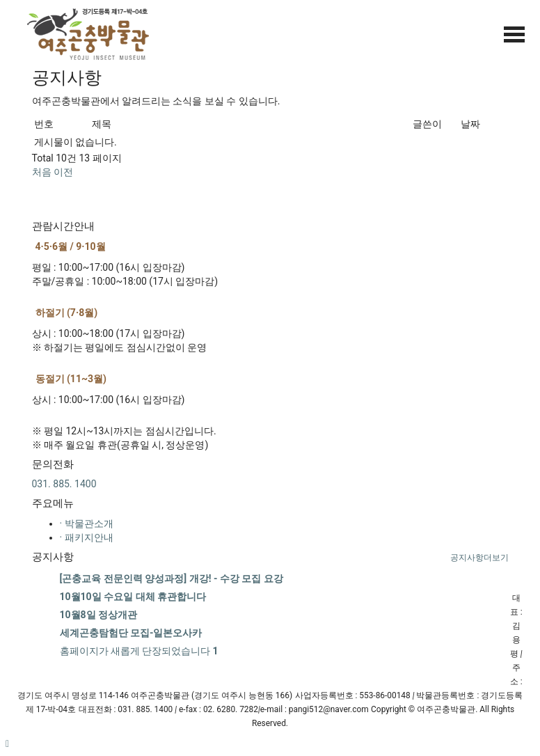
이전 (63, 172)
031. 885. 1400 (64, 484)
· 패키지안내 (87, 537)
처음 (42, 172)
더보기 (479, 558)
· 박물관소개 (87, 523)
